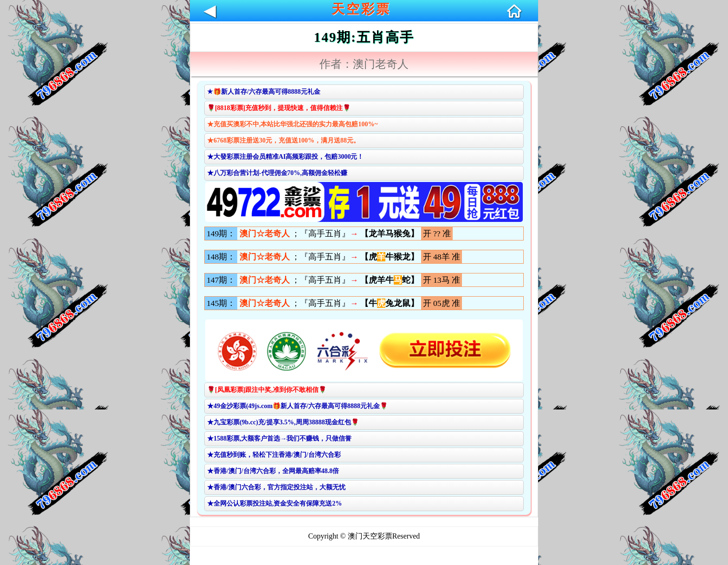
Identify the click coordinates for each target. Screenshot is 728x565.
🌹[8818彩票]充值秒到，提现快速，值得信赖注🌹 (279, 108)
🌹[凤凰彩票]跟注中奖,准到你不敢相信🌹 (267, 390)
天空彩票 (361, 9)
